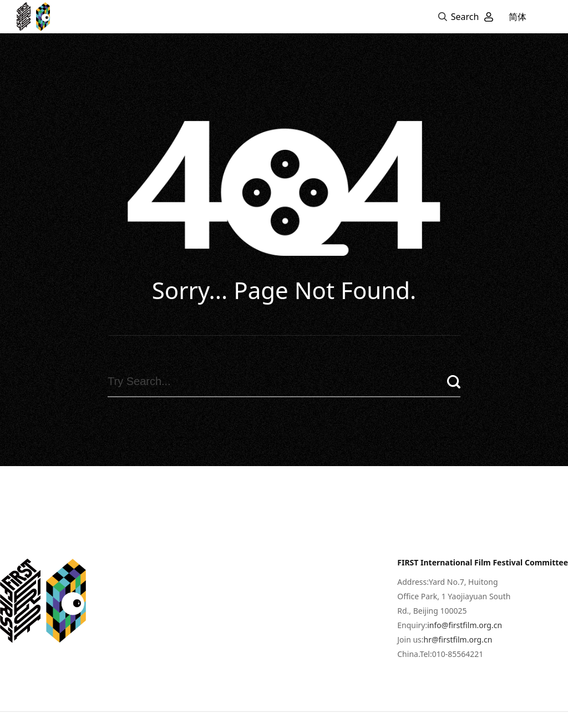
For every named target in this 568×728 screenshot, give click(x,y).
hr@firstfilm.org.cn (458, 663)
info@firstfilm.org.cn (465, 648)
